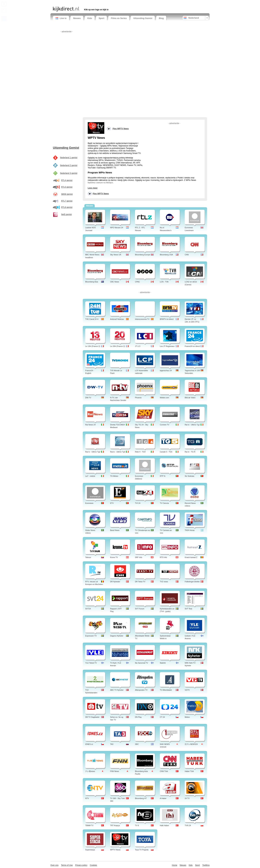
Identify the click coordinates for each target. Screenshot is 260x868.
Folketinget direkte (192, 582)
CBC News (115, 282)
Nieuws (77, 18)
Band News (115, 530)
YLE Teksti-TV (91, 663)
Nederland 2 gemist (69, 165)
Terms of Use (67, 865)
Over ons (54, 865)
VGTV (187, 690)
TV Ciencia (164, 503)
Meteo (187, 717)
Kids (90, 18)
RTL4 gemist (67, 180)
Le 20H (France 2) (117, 346)
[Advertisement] (92, 3)
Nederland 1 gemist (69, 158)
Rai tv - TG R (190, 452)
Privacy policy (81, 865)
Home (175, 865)
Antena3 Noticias (117, 319)
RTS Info (163, 557)
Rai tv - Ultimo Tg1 (192, 425)
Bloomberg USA (166, 255)
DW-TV (88, 398)
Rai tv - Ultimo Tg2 (93, 452)
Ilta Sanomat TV (142, 663)
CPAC (137, 282)
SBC (137, 744)
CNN (187, 255)
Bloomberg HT (141, 798)
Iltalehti (163, 663)
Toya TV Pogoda (142, 850)
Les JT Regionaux (167, 346)
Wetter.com (164, 398)
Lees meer (93, 188)
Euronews (89, 503)
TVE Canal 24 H (92, 319)
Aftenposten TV (141, 690)
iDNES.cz (89, 744)
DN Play (138, 717)
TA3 (112, 744)
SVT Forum (140, 609)
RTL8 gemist (67, 207)
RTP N (163, 476)
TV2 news (164, 582)
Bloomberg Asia (92, 282)
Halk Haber (164, 825)
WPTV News (115, 850)
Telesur (88, 557)
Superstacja (90, 850)
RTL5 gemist (67, 187)
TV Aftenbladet (166, 690)
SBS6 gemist (67, 194)
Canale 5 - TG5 (166, 452)
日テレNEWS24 (191, 744)
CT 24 (162, 717)
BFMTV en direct (167, 319)
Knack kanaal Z (191, 557)
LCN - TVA (164, 282)
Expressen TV (91, 636)
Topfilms (206, 865)
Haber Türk (189, 771)
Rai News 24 (90, 425)
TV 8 (137, 825)
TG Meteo (114, 476)
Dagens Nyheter (117, 636)
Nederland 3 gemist (69, 173)
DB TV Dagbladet (92, 717)
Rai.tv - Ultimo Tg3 (118, 452)
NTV (87, 798)
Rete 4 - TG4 (140, 452)
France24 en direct (192, 346)
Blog (161, 18)
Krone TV (114, 557)
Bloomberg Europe (143, 255)
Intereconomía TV (142, 319)
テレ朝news (90, 771)
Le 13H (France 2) (93, 346)
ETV (112, 503)
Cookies (93, 865)
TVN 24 (188, 825)
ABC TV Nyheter (117, 690)
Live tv (61, 18)
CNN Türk (164, 771)
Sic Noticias (189, 476)
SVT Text (188, 609)
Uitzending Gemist (143, 18)
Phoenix (138, 398)
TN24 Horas (190, 530)
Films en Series (119, 18)
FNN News (114, 771)
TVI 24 (138, 503)
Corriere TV (165, 425)
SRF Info (139, 557)
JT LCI (138, 346)
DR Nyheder (115, 582)
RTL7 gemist (67, 201)
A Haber (163, 798)
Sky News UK (116, 255)
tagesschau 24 (166, 371)
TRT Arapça (115, 825)
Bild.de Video (190, 398)
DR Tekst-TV (140, 582)
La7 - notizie (90, 476)
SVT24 (88, 609)
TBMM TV (89, 825)
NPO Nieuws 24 (117, 228)
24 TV (187, 798)
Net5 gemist (66, 214)
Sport (101, 18)
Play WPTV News (101, 194)
